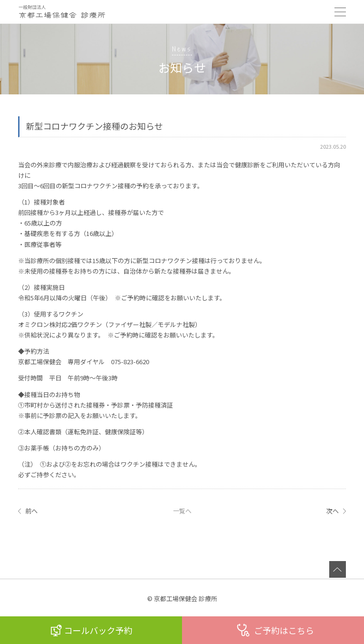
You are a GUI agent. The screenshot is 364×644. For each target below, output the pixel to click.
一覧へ (182, 511)
